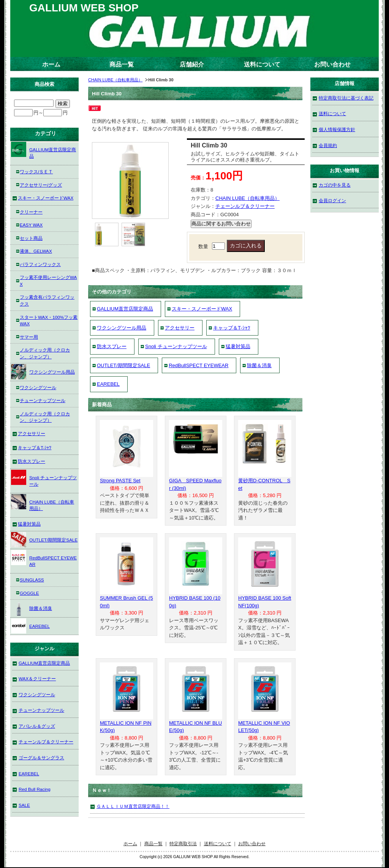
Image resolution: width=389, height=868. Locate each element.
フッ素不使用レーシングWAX (48, 281)
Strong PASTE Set (120, 481)
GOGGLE (29, 593)
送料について (262, 64)
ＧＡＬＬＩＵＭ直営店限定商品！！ (133, 806)
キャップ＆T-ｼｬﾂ (232, 328)
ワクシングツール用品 (122, 328)
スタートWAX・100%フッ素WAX (49, 321)
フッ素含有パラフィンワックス (47, 300)
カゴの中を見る (335, 185)
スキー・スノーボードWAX (202, 309)
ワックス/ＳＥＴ (36, 172)
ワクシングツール (38, 387)
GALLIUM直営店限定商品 (125, 309)
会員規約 (328, 145)
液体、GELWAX (36, 251)
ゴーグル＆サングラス (41, 758)
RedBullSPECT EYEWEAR (198, 365)
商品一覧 (122, 64)
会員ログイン (332, 200)
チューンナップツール (43, 400)
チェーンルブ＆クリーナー (245, 206)
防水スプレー (112, 346)
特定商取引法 (183, 843)
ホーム (51, 64)
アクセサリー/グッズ (41, 185)
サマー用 (29, 337)
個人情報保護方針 (337, 129)
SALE (24, 805)
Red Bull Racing (35, 789)
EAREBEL (108, 384)
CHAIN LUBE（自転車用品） (115, 80)
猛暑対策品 (238, 346)
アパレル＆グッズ (37, 726)
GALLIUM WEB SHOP (84, 8)
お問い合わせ (332, 64)
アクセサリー (180, 328)
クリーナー (31, 212)
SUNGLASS (32, 580)
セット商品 (31, 238)
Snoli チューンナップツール (176, 346)
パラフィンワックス (40, 264)
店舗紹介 (192, 64)
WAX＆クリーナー (37, 679)
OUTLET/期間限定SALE (123, 365)
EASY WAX (31, 225)
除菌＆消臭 (259, 365)
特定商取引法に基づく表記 (346, 98)
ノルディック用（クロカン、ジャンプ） (45, 353)
